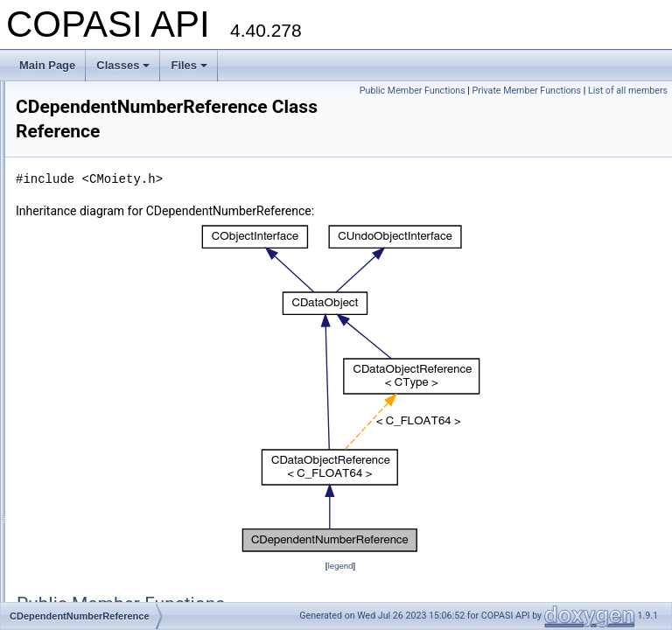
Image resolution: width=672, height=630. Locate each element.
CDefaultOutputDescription (120, 292)
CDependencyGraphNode (118, 331)
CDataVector (87, 196)
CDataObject (88, 100)
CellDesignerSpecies (106, 504)
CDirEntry (80, 388)
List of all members (628, 110)
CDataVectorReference (112, 254)
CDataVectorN (91, 215)
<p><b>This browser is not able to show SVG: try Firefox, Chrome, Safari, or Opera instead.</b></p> (450, 389)
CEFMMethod (90, 427)
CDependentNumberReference (130, 350)
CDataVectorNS (95, 234)
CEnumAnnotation (100, 523)
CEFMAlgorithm (95, 408)
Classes (123, 65)
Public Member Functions (499, 91)
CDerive (77, 369)
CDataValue (86, 177)
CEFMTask (84, 465)
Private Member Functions (613, 91)
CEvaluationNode (98, 562)
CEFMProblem (92, 446)
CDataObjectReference (112, 138)
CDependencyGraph (105, 311)
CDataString (86, 157)
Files (189, 65)
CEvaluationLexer (99, 542)
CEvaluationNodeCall (108, 581)
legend (449, 567)
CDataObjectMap (98, 119)
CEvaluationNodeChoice (115, 600)
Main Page (47, 65)
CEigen (75, 485)
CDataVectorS (91, 273)
